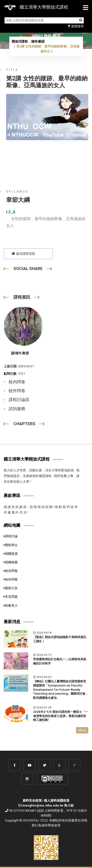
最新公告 (11, 588)
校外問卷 (17, 391)
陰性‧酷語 (38, 41)
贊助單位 (11, 545)
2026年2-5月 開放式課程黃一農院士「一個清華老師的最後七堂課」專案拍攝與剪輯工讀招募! (60, 716)
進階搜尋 (76, 26)
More (82, 730)
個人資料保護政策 (57, 801)
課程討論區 (19, 400)
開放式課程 (20, 41)
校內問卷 (17, 382)
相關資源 (11, 554)
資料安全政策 (32, 801)
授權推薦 (11, 562)
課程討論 (11, 536)
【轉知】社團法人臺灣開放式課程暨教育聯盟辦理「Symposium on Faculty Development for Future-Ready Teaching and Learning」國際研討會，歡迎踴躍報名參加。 (61, 690)
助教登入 (11, 606)
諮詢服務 (17, 409)
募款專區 (12, 495)
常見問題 (11, 597)
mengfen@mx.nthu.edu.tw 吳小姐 (48, 805)
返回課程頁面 (23, 254)
